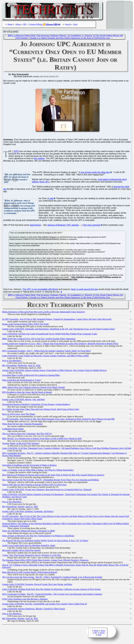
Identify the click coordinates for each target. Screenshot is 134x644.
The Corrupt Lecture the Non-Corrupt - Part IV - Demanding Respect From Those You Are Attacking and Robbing (50, 480)
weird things (35, 226)
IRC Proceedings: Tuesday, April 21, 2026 (20, 507)
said (51, 199)
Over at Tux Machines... (12, 361)
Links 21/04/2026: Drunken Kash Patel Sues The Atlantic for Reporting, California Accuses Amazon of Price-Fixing (51, 590)
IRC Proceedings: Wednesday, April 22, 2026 (21, 366)
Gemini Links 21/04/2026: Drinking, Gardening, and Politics (28, 512)
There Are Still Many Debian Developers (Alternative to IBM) (29, 531)
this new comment (92, 226)
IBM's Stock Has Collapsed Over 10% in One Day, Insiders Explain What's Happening (39, 339)
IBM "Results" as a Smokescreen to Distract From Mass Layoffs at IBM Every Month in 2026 (42, 439)
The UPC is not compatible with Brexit (40, 290)
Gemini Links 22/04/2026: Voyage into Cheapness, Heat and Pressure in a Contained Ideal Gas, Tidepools (47, 490)
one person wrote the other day (95, 173)
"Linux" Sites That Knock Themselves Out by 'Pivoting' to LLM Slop (31, 556)
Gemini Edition (36, 24)
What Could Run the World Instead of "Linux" (22, 381)
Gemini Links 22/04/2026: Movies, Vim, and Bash (23, 400)
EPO (16, 152)
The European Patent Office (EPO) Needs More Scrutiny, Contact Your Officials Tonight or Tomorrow (45, 561)
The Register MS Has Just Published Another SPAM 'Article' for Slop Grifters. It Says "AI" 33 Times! (45, 541)
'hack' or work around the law (84, 290)
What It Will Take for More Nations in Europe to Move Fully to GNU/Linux (34, 485)
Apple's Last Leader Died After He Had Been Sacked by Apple (29, 546)
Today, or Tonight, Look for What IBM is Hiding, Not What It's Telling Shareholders (38, 471)
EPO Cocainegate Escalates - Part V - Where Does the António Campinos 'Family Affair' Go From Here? (46, 351)
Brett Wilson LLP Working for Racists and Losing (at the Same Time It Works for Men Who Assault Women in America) (53, 476)
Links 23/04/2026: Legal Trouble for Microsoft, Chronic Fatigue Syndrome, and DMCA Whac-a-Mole (45, 356)
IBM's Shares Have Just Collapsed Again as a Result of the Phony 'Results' (34, 388)
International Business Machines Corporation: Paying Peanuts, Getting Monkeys (36, 405)
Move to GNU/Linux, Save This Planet (19, 415)
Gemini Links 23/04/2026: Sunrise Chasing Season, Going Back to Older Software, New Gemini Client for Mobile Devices (54, 371)
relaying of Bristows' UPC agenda (63, 226)
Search (68, 24)
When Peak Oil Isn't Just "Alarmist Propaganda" (23, 425)
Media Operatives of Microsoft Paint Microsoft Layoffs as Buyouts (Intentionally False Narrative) (44, 312)
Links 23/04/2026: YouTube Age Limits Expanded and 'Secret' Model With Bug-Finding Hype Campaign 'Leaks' (50, 334)
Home (10, 24)
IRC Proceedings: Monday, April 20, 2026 (20, 619)
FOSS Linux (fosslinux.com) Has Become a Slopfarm (25, 600)
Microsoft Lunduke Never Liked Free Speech (21, 551)
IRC (25, 24)
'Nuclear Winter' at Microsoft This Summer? (21, 444)
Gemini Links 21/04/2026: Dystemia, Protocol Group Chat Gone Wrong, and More (37, 585)
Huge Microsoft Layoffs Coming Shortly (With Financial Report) (30, 573)
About (18, 24)
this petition (39, 159)
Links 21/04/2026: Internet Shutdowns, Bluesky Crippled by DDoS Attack (34, 609)
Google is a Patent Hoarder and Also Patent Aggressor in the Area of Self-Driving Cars (70, 39)
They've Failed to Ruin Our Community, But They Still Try (27, 434)
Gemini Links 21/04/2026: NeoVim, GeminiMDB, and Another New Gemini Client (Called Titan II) (45, 605)
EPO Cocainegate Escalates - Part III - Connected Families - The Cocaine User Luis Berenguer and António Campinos (52, 595)
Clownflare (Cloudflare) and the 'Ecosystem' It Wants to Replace (29, 466)
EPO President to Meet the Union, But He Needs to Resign (27, 393)
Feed (75, 24)
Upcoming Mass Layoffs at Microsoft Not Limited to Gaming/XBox (31, 376)
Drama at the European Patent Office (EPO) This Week (25, 325)
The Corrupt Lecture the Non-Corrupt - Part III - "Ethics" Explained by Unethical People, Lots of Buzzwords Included (52, 578)
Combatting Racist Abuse (13, 429)
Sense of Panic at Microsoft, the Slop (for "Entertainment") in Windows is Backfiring (38, 536)
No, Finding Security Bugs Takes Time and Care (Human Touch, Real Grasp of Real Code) (41, 410)
